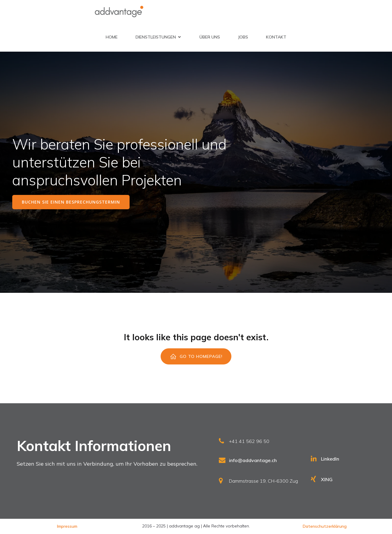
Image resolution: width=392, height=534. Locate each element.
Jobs (243, 37)
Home (112, 37)
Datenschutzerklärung (325, 526)
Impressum (67, 526)
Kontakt (276, 37)
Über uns (210, 37)
